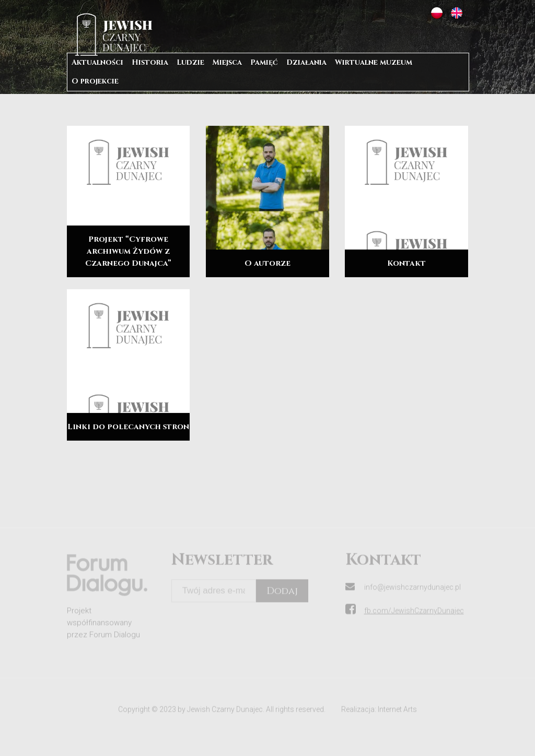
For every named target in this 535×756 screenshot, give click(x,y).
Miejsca (227, 62)
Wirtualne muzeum (374, 62)
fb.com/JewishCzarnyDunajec (414, 618)
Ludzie (190, 62)
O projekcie (95, 81)
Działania (306, 62)
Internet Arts (397, 717)
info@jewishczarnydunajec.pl (412, 595)
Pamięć (264, 62)
